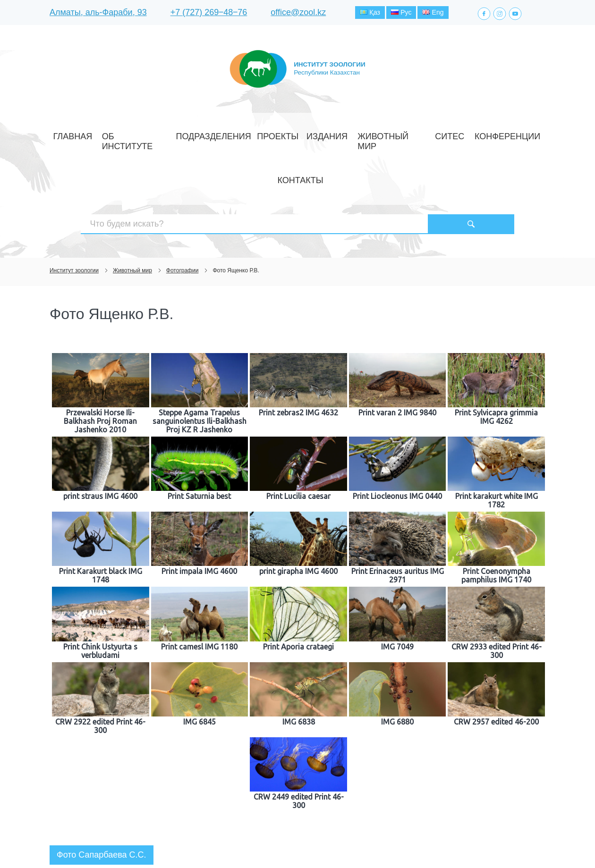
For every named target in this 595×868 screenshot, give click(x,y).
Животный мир (351, 134)
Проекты (263, 134)
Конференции (438, 134)
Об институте (152, 134)
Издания (301, 134)
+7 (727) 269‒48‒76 (209, 14)
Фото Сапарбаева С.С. (102, 789)
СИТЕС (396, 134)
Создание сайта (486, 843)
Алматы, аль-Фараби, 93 (98, 14)
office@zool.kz (298, 14)
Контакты (488, 134)
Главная (105, 134)
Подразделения (211, 134)
